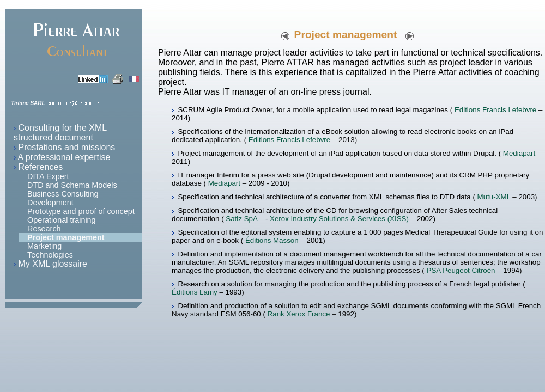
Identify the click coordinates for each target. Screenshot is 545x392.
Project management (66, 237)
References (40, 167)
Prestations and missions (66, 147)
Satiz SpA (241, 219)
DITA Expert (48, 176)
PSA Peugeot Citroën (461, 270)
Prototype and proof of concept (81, 211)
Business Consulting (63, 194)
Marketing (44, 246)
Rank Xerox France (299, 314)
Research (44, 229)
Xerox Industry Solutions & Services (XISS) (340, 219)
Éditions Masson (273, 240)
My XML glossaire (53, 264)
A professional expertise (64, 157)
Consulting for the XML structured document (60, 133)
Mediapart (519, 153)
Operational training (62, 220)
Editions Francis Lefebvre (495, 110)
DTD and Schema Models (72, 185)
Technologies (50, 255)
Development (50, 203)
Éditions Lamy (195, 292)
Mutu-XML (494, 197)
